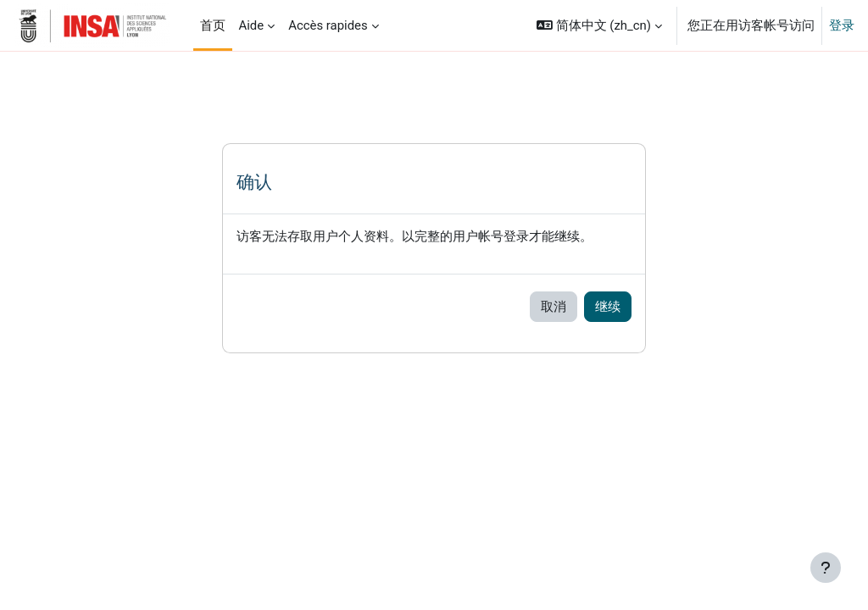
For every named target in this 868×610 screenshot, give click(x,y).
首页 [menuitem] (213, 25)
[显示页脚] (826, 568)
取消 (554, 307)
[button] (599, 25)
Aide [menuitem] (252, 25)
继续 (608, 307)
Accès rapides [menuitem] (328, 25)
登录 (842, 25)
